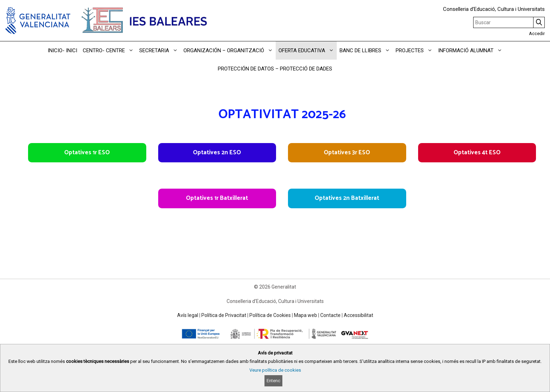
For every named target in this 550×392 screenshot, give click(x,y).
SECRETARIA (160, 50)
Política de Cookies (270, 315)
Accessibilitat (358, 315)
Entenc (273, 381)
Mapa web (306, 315)
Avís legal (188, 315)
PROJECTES (415, 50)
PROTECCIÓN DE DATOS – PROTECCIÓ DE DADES (275, 69)
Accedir (537, 33)
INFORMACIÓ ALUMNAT (472, 50)
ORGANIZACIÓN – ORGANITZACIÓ (230, 50)
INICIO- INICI (62, 50)
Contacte (330, 315)
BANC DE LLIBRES (366, 50)
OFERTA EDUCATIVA (308, 50)
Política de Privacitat (224, 315)
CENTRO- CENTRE (110, 50)
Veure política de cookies (275, 370)
